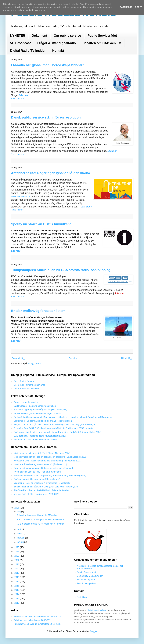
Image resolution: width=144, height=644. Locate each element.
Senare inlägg (18, 358)
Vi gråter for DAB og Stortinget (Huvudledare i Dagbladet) (42, 483)
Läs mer (16, 251)
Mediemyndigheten (86, 580)
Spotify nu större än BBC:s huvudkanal (42, 224)
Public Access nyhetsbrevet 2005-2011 (33, 620)
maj (19, 512)
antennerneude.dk (21, 197)
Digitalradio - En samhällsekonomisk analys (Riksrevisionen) (43, 421)
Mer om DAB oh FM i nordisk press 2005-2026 (36, 494)
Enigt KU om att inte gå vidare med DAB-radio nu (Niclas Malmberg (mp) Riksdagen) (55, 425)
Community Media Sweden (90, 576)
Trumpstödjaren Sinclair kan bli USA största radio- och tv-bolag (61, 270)
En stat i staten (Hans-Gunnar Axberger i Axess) (37, 413)
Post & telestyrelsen (87, 583)
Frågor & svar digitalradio (57, 43)
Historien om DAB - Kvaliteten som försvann (35, 439)
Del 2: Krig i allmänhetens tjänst (29, 385)
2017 (17, 582)
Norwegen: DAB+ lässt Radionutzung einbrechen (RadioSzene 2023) (47, 461)
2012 (17, 603)
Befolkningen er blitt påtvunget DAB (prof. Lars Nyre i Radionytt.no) (46, 487)
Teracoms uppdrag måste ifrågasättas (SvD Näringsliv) (40, 410)
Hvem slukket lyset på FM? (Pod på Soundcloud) (38, 472)
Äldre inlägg (127, 358)
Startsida (73, 358)
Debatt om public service (26, 402)
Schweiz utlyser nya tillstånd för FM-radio (37, 515)
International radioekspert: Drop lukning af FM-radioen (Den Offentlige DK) (50, 475)
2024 (17, 552)
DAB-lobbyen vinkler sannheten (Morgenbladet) (37, 479)
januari (21, 542)
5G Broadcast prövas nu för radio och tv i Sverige (41, 524)
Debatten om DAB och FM (102, 43)
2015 (17, 590)
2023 (17, 556)
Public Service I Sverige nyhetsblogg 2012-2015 (37, 624)
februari (21, 538)
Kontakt (58, 51)
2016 (17, 586)
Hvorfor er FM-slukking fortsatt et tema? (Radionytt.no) (40, 464)
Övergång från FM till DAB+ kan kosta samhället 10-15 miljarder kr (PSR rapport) (53, 428)
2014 (17, 594)
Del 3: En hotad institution (26, 389)
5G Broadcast (20, 43)
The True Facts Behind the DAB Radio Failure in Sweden (42, 490)
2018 (17, 577)
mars (20, 533)
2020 (17, 569)
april (19, 529)
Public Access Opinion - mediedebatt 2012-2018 (37, 617)
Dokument (39, 36)
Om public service (67, 36)
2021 (17, 564)
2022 (17, 560)
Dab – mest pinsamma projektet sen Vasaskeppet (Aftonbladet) (45, 468)
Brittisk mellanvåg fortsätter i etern (38, 311)
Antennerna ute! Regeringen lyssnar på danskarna (50, 173)
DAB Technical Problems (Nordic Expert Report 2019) (40, 436)
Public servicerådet (97, 610)
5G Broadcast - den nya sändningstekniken (35, 406)
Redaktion (82, 597)
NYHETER (18, 36)
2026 (17, 508)
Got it (138, 7)
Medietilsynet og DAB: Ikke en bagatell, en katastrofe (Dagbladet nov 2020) (50, 457)
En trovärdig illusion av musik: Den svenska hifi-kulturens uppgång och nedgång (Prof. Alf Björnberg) (63, 417)
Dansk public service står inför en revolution (46, 117)
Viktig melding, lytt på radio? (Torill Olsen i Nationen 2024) (42, 453)
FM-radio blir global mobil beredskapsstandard (48, 65)
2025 (17, 547)
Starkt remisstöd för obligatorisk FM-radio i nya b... (41, 520)
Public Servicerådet (102, 36)
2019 (17, 573)
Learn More (125, 7)
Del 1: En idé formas (24, 381)
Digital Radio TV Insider (28, 51)
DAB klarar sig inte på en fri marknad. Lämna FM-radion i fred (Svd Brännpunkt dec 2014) (57, 432)
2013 (17, 598)
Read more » (17, 98)
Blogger (93, 631)
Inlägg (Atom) (35, 364)
